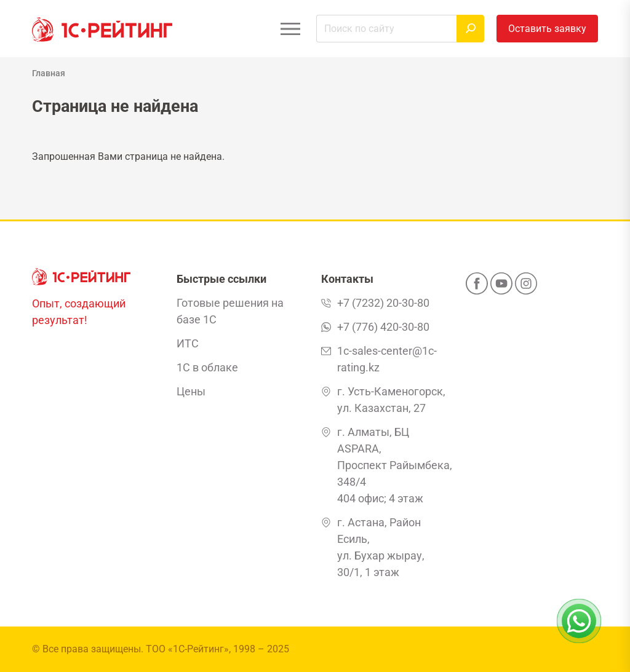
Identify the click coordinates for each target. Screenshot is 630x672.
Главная (49, 73)
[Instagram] (526, 287)
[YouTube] (501, 287)
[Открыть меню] (290, 29)
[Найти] (470, 29)
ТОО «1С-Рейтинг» (187, 649)
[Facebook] (477, 287)
